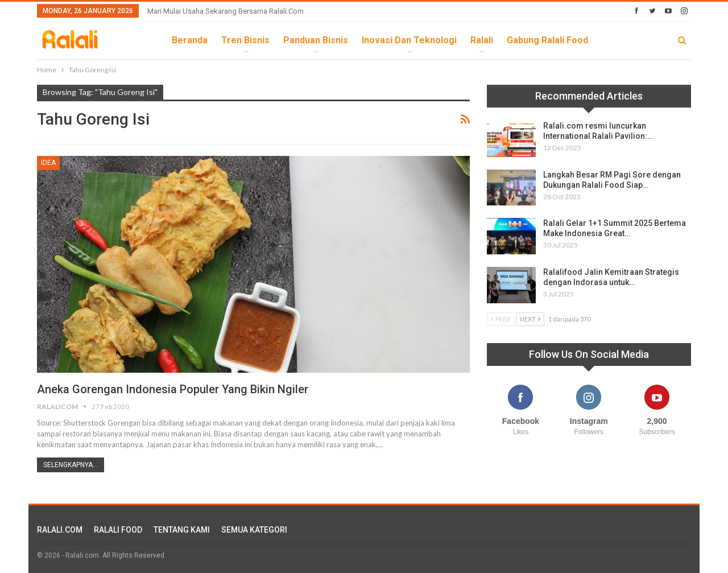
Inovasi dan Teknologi (409, 40)
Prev (500, 319)
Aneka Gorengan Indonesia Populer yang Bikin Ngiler (173, 389)
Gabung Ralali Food (547, 40)
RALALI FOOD (118, 530)
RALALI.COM (60, 530)
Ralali (482, 40)
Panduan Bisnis (316, 40)
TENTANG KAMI (182, 530)
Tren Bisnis (245, 40)
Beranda (190, 40)
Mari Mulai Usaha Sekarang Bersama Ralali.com (226, 11)
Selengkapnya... (71, 465)
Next (530, 319)
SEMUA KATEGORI (254, 530)
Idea (48, 163)
